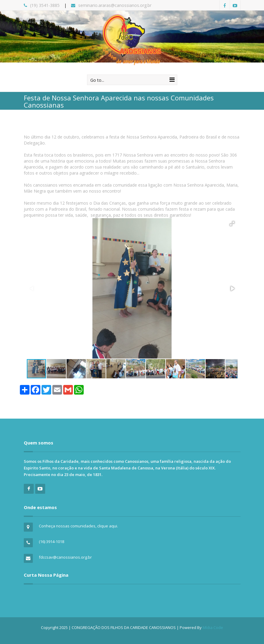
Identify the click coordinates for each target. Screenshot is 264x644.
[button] (232, 224)
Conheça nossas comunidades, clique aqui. (78, 526)
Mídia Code (213, 627)
